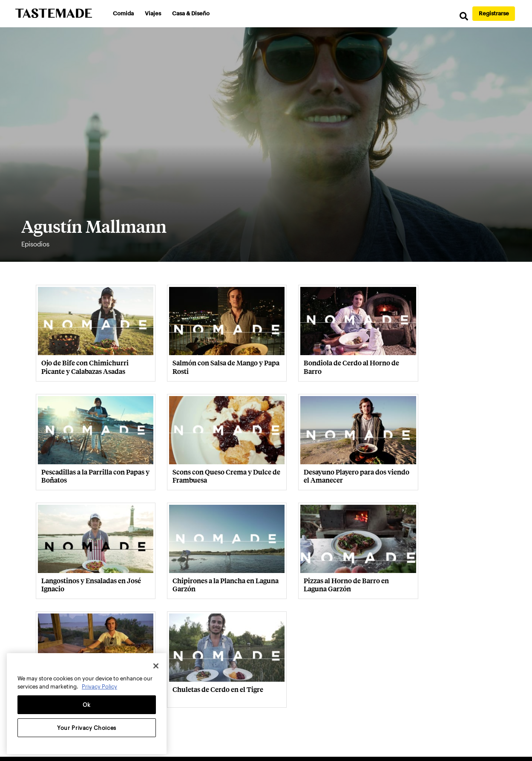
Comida (125, 13)
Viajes (154, 13)
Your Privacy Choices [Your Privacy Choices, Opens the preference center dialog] (87, 728)
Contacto (189, 669)
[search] (460, 17)
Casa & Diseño (192, 13)
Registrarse (494, 13)
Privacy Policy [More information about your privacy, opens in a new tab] (99, 686)
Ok (87, 705)
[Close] (156, 666)
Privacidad (224, 669)
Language (452, 670)
